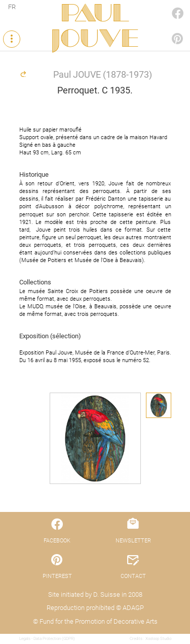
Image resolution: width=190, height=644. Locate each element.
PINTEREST (167, 29)
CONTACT (133, 576)
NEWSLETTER (133, 541)
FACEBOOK (167, 3)
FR (12, 7)
